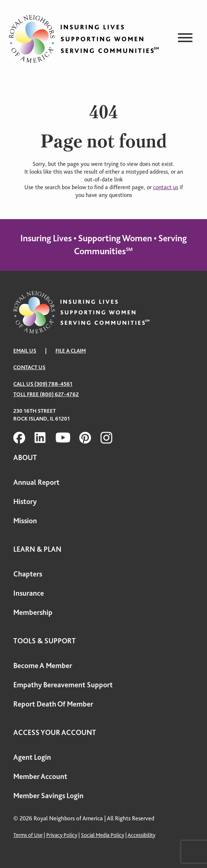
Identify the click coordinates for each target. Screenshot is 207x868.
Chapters (28, 574)
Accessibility (141, 835)
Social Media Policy (103, 835)
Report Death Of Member (53, 704)
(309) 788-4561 (53, 384)
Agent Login (32, 757)
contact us (166, 187)
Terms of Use (28, 835)
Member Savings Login (48, 796)
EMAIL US (25, 351)
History (25, 502)
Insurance (29, 593)
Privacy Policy (62, 835)
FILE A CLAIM (71, 351)
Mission (25, 521)
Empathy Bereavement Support (63, 685)
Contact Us (29, 367)
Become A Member (43, 666)
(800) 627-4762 (59, 394)
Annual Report (36, 482)
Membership (33, 612)
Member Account (40, 777)
